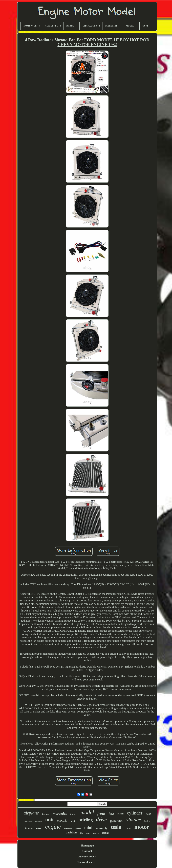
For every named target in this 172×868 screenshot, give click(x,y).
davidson (71, 833)
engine (53, 827)
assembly (102, 828)
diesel (78, 829)
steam (128, 828)
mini (88, 828)
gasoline (96, 833)
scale (73, 821)
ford (111, 814)
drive (101, 819)
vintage (134, 820)
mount (105, 833)
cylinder (135, 813)
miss (88, 833)
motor (142, 827)
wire (39, 828)
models (39, 822)
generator (117, 821)
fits (81, 833)
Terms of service (87, 862)
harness (46, 814)
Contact (87, 851)
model (87, 812)
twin (120, 814)
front (101, 813)
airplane (31, 813)
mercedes (60, 813)
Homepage (87, 845)
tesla (116, 827)
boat (148, 814)
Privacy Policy (87, 857)
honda (29, 828)
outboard (68, 829)
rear (74, 813)
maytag (28, 821)
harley (147, 821)
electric (62, 820)
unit (50, 820)
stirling (86, 820)
